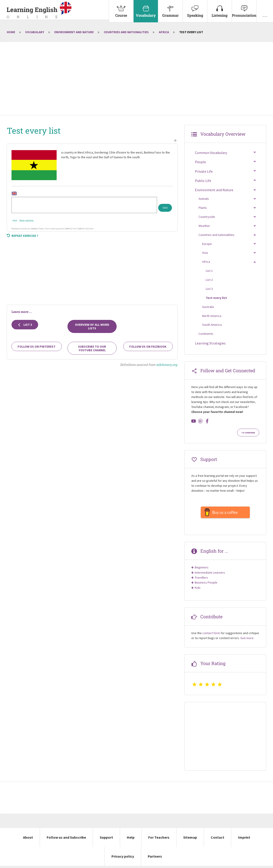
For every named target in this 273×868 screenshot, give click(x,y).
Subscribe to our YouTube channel (92, 348)
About (28, 840)
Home (11, 32)
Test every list (216, 298)
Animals (204, 199)
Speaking (195, 9)
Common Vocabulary (211, 153)
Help (131, 840)
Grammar (170, 9)
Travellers (201, 580)
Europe (207, 244)
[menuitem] (121, 11)
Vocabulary (146, 9)
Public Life (203, 181)
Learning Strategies (210, 343)
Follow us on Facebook (148, 347)
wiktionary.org (167, 365)
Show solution (26, 221)
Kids (198, 590)
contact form (211, 635)
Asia (205, 253)
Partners (155, 859)
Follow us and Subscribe (66, 840)
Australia (208, 307)
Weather (204, 226)
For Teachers (159, 840)
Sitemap (190, 840)
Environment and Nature (74, 32)
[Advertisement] (136, 79)
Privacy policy (123, 859)
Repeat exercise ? (23, 236)
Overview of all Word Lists (92, 326)
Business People (206, 585)
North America (212, 316)
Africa (164, 32)
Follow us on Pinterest (37, 347)
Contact (217, 840)
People (200, 162)
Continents (206, 334)
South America (212, 325)
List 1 (209, 271)
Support (106, 840)
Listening (220, 9)
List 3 (25, 325)
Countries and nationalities (126, 32)
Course (121, 9)
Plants (203, 208)
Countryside (207, 217)
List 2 (209, 280)
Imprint (244, 840)
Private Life (204, 171)
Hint (15, 221)
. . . (265, 9)
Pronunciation (244, 9)
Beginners (202, 570)
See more (247, 640)
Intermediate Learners (210, 575)
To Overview (248, 433)
